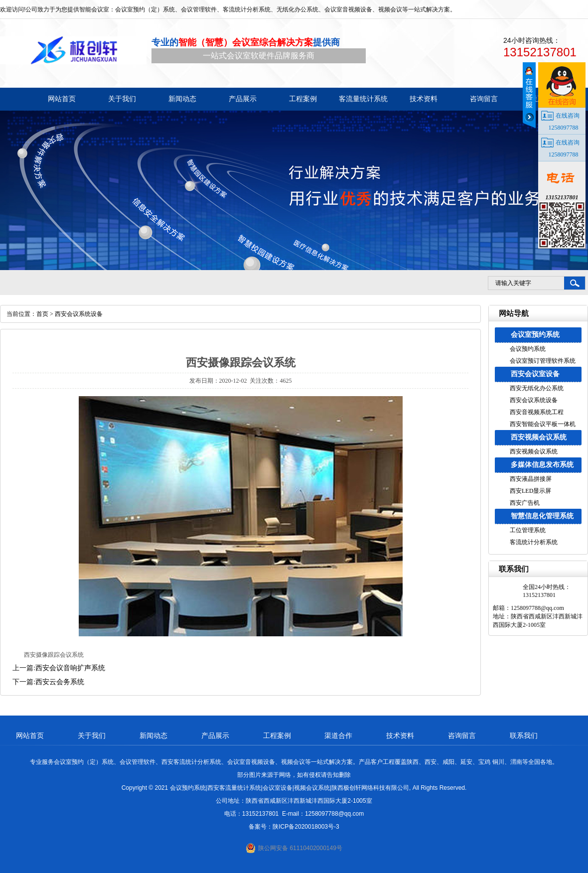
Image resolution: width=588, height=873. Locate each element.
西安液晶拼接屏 (531, 479)
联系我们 (524, 735)
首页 (42, 314)
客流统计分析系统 (534, 542)
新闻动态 (153, 735)
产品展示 (215, 735)
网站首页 (30, 735)
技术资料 (400, 735)
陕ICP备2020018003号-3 (306, 827)
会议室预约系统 (535, 335)
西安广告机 (525, 503)
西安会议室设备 (535, 374)
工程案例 (277, 735)
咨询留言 (462, 735)
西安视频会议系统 (539, 437)
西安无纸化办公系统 (537, 388)
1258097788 (564, 128)
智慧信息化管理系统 (542, 516)
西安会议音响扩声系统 (70, 668)
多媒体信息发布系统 (542, 465)
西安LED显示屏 (530, 491)
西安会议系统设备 (534, 400)
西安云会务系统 (60, 682)
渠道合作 (338, 735)
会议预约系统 (528, 349)
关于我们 (92, 735)
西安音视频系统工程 (537, 412)
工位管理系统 (528, 530)
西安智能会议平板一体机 (543, 424)
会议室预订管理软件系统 (543, 361)
